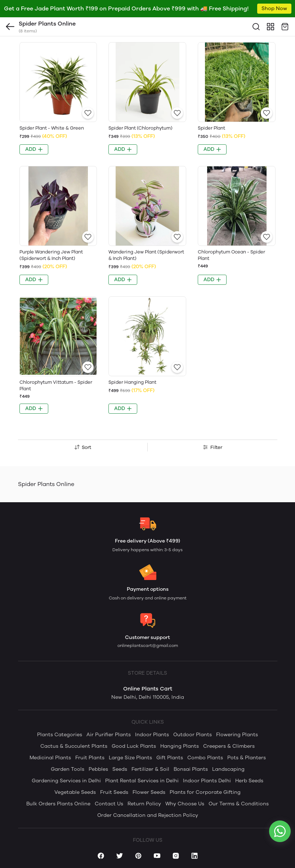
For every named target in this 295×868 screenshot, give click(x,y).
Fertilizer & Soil (150, 769)
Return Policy (144, 804)
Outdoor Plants (193, 735)
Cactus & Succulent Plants (74, 746)
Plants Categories (60, 735)
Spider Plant (211, 128)
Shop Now (274, 8)
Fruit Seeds (114, 792)
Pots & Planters (247, 758)
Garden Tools (68, 769)
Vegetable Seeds (75, 792)
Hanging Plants (180, 746)
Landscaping (228, 769)
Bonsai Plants (191, 769)
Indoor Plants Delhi (207, 781)
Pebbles (98, 769)
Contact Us (109, 804)
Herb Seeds (249, 781)
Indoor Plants (152, 735)
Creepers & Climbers (229, 746)
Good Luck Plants (134, 746)
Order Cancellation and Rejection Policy (148, 815)
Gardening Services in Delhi (66, 781)
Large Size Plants (130, 758)
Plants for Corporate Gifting (205, 792)
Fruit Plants (90, 758)
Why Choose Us (185, 804)
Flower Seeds (149, 792)
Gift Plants (170, 758)
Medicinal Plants (50, 758)
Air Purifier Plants (109, 735)
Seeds (120, 769)
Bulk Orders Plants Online (58, 804)
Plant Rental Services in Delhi (142, 781)
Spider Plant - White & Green (52, 128)
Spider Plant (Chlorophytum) (140, 128)
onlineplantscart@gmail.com (148, 646)
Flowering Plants (237, 735)
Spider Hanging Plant (132, 382)
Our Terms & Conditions (239, 804)
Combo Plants (205, 758)
